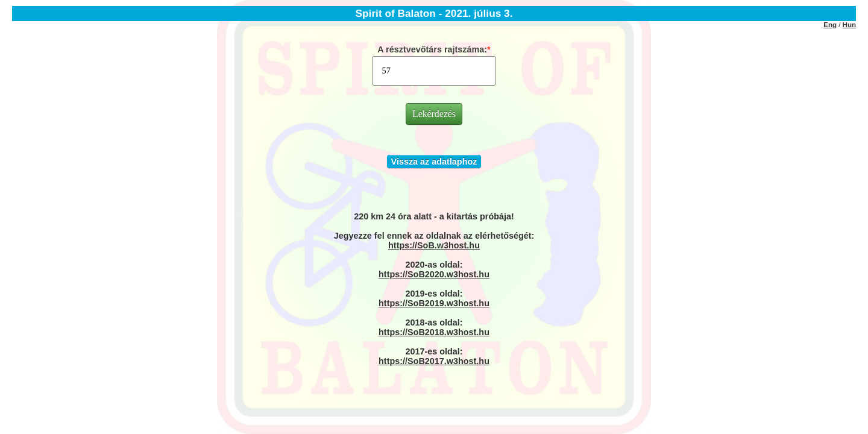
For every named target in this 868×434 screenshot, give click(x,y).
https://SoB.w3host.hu (434, 245)
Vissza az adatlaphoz (434, 162)
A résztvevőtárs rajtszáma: (432, 49)
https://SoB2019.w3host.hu (434, 303)
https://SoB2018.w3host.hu (434, 332)
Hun (849, 25)
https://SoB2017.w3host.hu (434, 361)
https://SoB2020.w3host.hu (434, 274)
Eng (830, 25)
